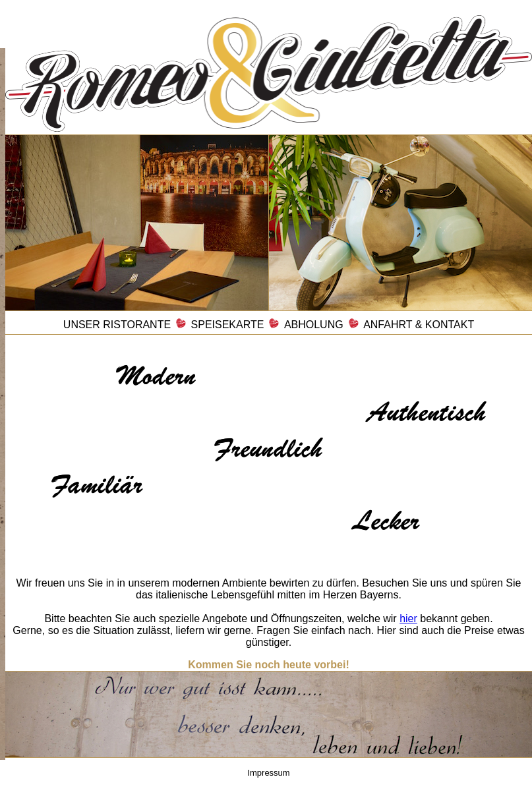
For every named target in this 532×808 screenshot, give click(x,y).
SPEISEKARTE (228, 325)
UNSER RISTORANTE (117, 325)
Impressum (268, 773)
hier (408, 619)
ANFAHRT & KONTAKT (419, 325)
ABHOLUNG (314, 325)
